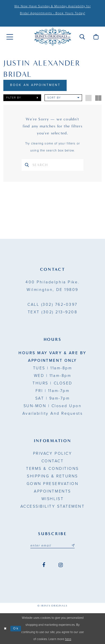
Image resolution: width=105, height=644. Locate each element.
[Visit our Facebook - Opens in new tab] (44, 565)
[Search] (27, 165)
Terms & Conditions (52, 469)
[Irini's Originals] (53, 37)
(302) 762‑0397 (52, 305)
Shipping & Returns (52, 476)
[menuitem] (10, 37)
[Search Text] (53, 165)
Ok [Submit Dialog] (16, 628)
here (68, 639)
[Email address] (53, 546)
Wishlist (53, 499)
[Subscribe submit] (73, 546)
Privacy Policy (53, 454)
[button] (82, 37)
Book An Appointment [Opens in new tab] (35, 85)
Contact (53, 461)
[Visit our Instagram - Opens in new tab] (61, 565)
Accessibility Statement (53, 507)
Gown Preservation (53, 484)
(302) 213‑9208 (53, 312)
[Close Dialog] (5, 629)
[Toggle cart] (96, 37)
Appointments (52, 492)
